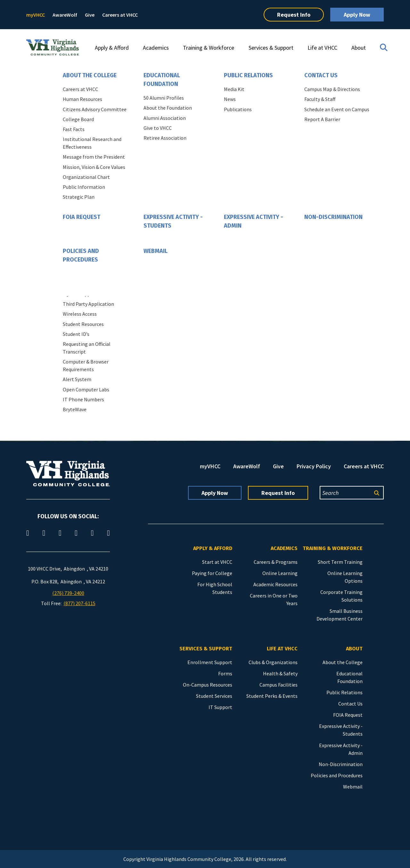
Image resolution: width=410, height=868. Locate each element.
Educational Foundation (162, 80)
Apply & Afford (112, 48)
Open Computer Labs (86, 389)
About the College (90, 75)
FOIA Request (82, 217)
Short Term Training (340, 562)
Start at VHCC (217, 562)
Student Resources (83, 324)
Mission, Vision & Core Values (94, 167)
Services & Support (271, 48)
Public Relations (248, 75)
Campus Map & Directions (332, 89)
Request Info (294, 15)
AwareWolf (65, 15)
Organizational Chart (86, 177)
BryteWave (75, 409)
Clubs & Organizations (273, 662)
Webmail (156, 251)
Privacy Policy (314, 466)
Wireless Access (80, 314)
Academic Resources (275, 584)
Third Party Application (88, 304)
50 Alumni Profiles (164, 98)
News (230, 99)
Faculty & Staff (320, 99)
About (359, 48)
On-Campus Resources (208, 685)
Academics (156, 48)
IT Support (220, 707)
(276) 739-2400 (68, 593)
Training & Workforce (209, 48)
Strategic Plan (79, 197)
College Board (78, 119)
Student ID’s (76, 334)
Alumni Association (165, 118)
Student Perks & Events (272, 696)
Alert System (77, 379)
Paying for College (212, 573)
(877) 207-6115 (79, 603)
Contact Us (321, 75)
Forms (225, 673)
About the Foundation (168, 108)
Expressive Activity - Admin (254, 221)
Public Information (84, 187)
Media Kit (234, 89)
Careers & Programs (276, 562)
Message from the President (94, 157)
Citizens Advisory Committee (95, 109)
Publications (238, 109)
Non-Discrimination (333, 217)
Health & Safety (280, 673)
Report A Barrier (322, 119)
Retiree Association (165, 138)
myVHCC (36, 15)
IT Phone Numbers (83, 399)
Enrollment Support (210, 662)
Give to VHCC (158, 128)
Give (90, 15)
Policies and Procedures (81, 255)
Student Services (214, 696)
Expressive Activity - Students (173, 221)
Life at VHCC (322, 48)
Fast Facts (74, 129)
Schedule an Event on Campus (337, 109)
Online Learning (280, 573)
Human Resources (82, 99)
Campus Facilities (279, 685)
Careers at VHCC (120, 15)
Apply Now (357, 15)
